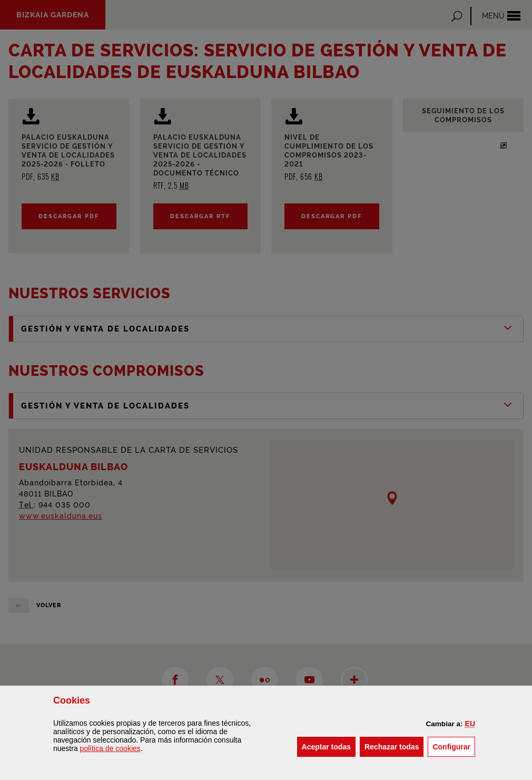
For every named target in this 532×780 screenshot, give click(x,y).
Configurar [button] (454, 746)
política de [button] (110, 748)
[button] (470, 724)
